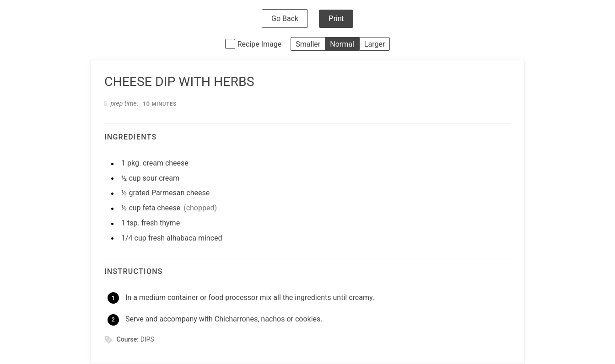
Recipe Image (260, 44)
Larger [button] (375, 44)
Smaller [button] (308, 44)
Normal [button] (342, 44)
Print (336, 19)
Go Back (285, 19)
